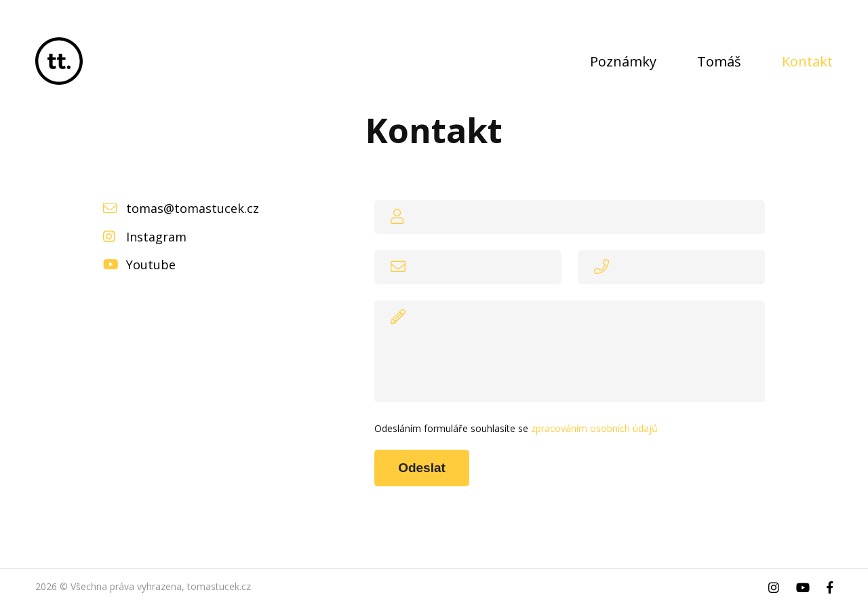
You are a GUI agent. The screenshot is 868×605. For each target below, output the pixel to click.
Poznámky (623, 61)
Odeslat (422, 468)
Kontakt (807, 61)
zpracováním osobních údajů (594, 428)
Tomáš (719, 61)
